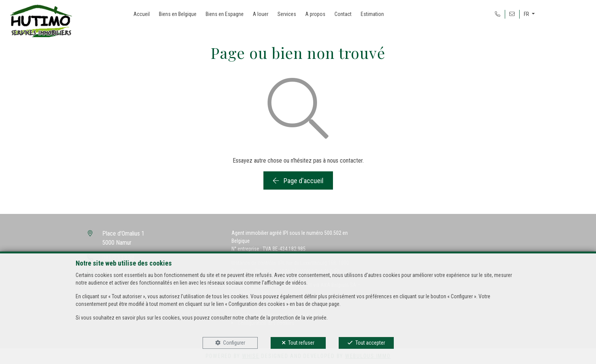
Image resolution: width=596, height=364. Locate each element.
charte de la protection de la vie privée (286, 318)
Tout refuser (301, 343)
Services (287, 14)
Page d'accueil (298, 181)
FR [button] (527, 14)
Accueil (142, 14)
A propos (315, 14)
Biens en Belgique (178, 14)
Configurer (234, 343)
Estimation (372, 14)
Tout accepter (370, 343)
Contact (343, 14)
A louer (261, 14)
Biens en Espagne (225, 14)
